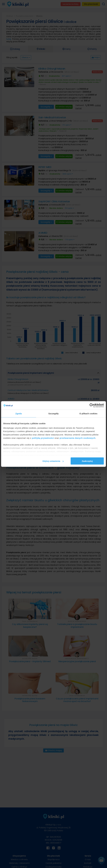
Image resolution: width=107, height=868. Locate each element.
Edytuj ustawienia (53, 461)
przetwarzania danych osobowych (78, 438)
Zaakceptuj (87, 461)
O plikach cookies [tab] (88, 414)
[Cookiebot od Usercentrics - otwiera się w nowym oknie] (92, 405)
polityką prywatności (43, 438)
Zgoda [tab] (19, 414)
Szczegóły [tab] (53, 414)
